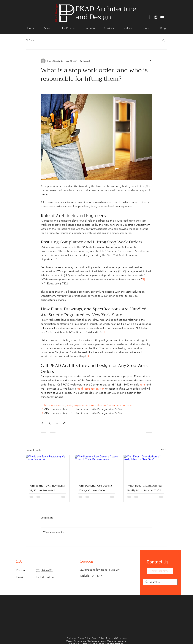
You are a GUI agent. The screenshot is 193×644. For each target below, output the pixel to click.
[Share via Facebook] (42, 423)
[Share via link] (64, 423)
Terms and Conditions (116, 638)
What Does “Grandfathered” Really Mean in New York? (145, 488)
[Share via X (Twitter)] (50, 423)
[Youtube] (162, 17)
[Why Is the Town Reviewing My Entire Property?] (48, 467)
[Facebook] (149, 17)
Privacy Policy (84, 638)
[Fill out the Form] (160, 571)
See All (164, 449)
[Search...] (160, 582)
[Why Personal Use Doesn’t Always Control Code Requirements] (97, 467)
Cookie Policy (98, 638)
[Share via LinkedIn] (57, 423)
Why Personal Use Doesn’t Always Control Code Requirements (95, 488)
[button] (164, 40)
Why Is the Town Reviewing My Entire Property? (47, 488)
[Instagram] (156, 17)
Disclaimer (71, 638)
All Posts (30, 40)
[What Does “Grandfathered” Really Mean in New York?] (145, 467)
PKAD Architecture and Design (106, 13)
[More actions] (150, 61)
